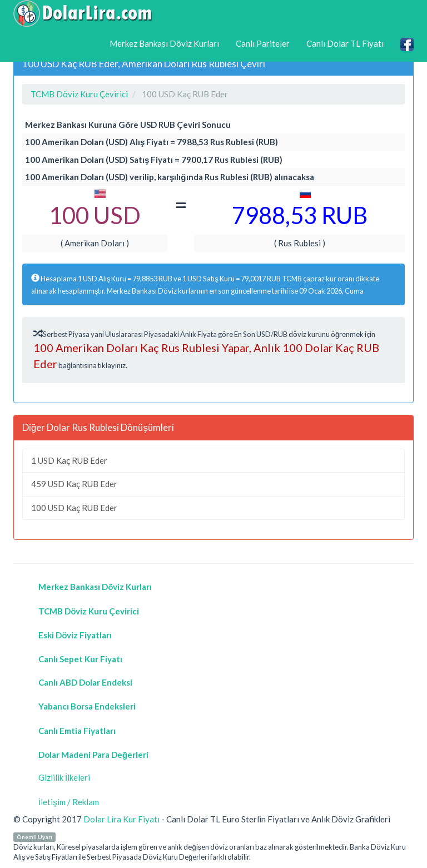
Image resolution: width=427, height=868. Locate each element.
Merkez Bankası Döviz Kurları (164, 43)
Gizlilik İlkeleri (64, 777)
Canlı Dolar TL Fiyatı (345, 43)
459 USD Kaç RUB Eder (74, 484)
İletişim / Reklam (69, 802)
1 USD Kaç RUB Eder (69, 460)
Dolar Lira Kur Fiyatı (121, 819)
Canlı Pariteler (263, 43)
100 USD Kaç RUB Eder (74, 508)
